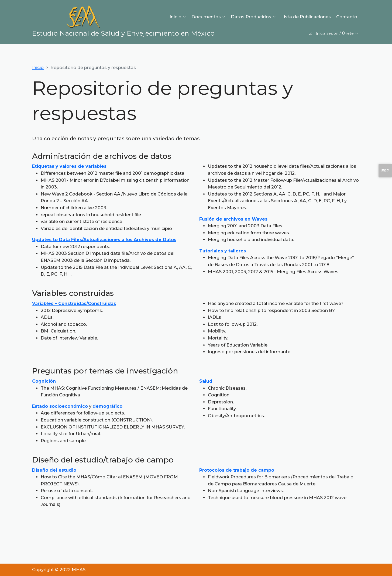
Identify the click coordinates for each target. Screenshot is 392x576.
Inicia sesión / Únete (334, 33)
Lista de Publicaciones (306, 17)
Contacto (347, 17)
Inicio (38, 68)
